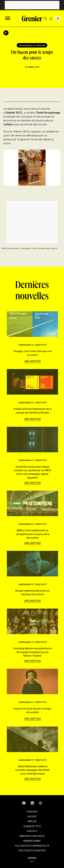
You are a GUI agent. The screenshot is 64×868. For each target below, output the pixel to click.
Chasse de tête (32, 826)
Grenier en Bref (32, 841)
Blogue (32, 816)
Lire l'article (33, 361)
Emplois (32, 821)
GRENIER (32, 858)
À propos (32, 812)
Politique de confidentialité (32, 846)
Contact (32, 831)
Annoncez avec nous (32, 836)
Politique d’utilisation (32, 850)
